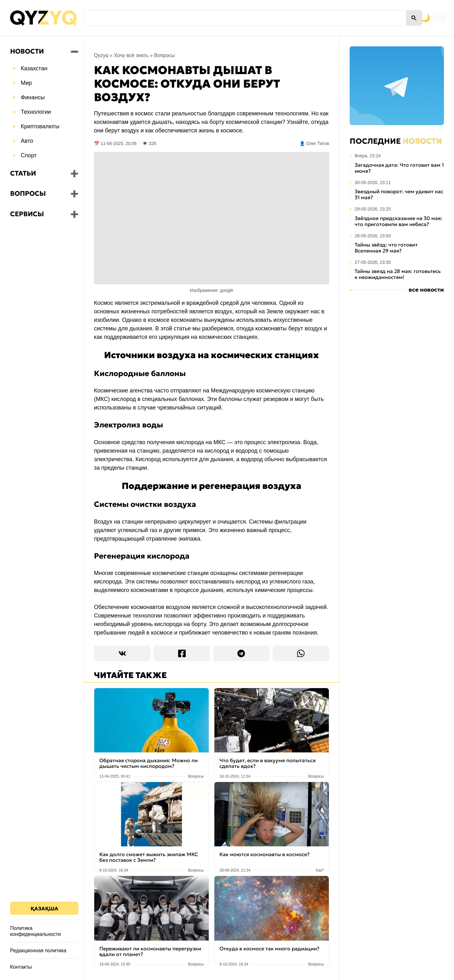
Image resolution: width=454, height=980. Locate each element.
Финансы (33, 97)
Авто (27, 141)
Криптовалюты (40, 126)
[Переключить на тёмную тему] (397, 18)
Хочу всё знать (131, 55)
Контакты (21, 967)
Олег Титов (318, 143)
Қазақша (44, 908)
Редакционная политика (38, 951)
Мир (26, 83)
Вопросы (28, 194)
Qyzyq (101, 55)
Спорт (29, 155)
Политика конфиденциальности (35, 931)
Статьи (23, 173)
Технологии (36, 112)
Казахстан (34, 68)
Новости (27, 51)
